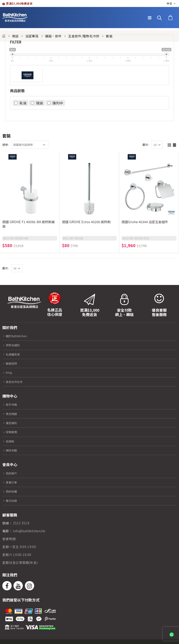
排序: (6, 145)
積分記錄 (12, 500)
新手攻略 (12, 404)
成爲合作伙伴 (16, 382)
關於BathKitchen (19, 336)
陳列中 (58, 103)
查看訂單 (12, 482)
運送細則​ (12, 423)
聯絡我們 (12, 363)
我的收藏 (12, 491)
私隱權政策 (14, 354)
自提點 (11, 441)
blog (9, 372)
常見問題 (12, 414)
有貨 (23, 103)
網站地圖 (12, 450)
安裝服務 (12, 432)
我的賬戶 (12, 473)
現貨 (40, 103)
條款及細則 (14, 345)
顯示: (146, 145)
